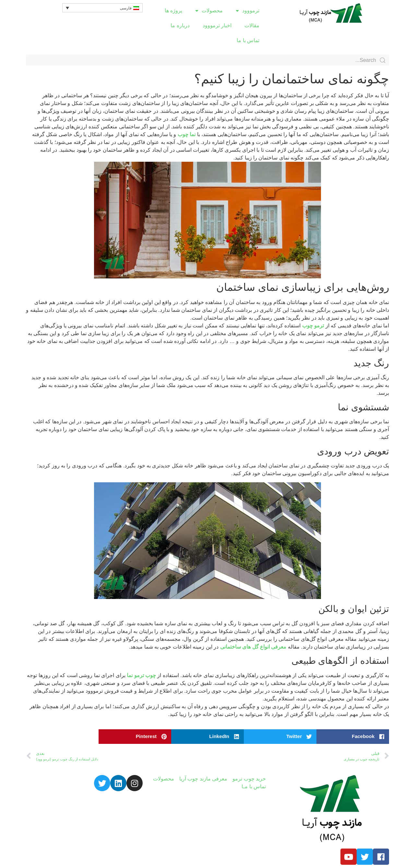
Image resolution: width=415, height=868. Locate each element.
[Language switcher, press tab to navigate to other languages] (102, 8)
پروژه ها (173, 11)
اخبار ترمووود (217, 25)
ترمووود (248, 11)
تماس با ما (248, 40)
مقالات (252, 25)
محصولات (209, 11)
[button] (353, 737)
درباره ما (180, 25)
